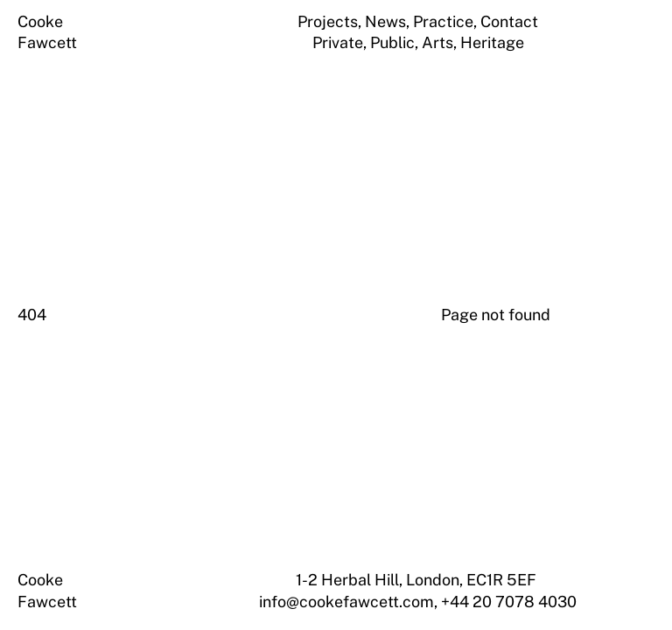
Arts (437, 42)
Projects (328, 21)
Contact (509, 21)
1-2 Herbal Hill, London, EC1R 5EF (418, 580)
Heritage (492, 42)
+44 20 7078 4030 (509, 602)
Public (392, 42)
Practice (443, 21)
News (385, 21)
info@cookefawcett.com (346, 602)
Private (338, 42)
